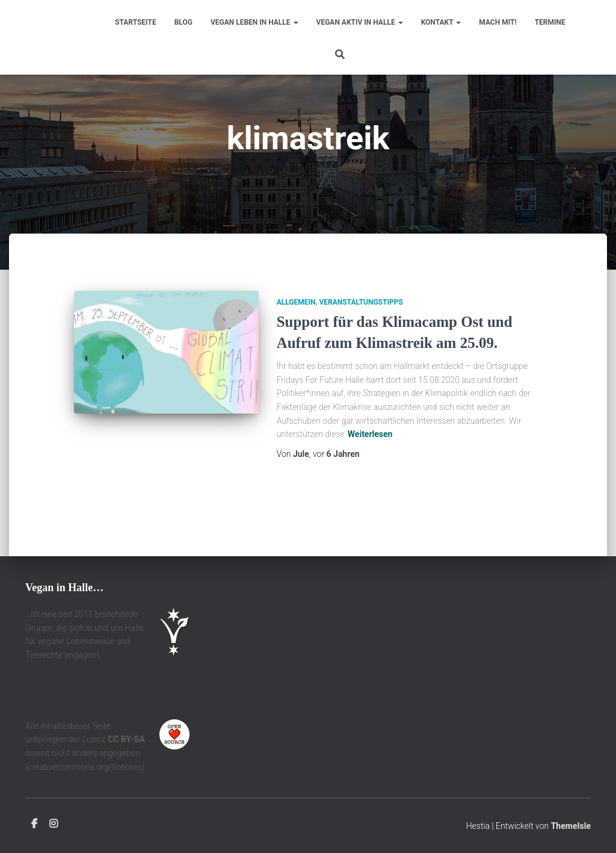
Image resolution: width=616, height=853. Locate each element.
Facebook (34, 825)
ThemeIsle (571, 827)
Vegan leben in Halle (254, 22)
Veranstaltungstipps (361, 333)
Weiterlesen (370, 465)
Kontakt (441, 22)
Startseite (136, 22)
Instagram (54, 825)
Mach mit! (497, 22)
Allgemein (296, 333)
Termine (550, 22)
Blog (183, 22)
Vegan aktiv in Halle (360, 22)
